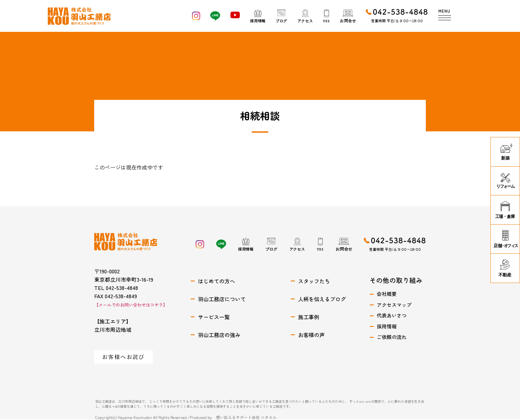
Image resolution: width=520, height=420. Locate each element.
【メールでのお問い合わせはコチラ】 (131, 305)
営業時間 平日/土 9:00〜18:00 (397, 21)
